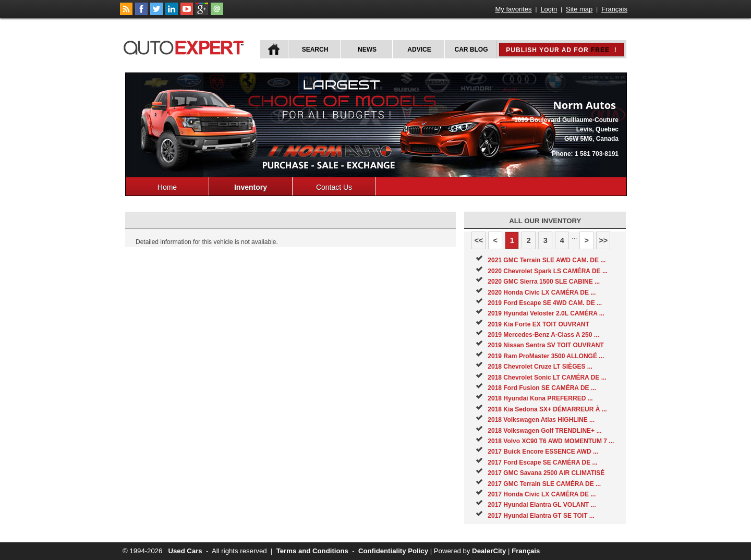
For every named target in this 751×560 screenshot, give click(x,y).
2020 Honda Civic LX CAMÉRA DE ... (542, 293)
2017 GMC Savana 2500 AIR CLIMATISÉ (546, 473)
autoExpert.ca (186, 46)
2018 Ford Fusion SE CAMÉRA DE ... (542, 388)
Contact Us (334, 187)
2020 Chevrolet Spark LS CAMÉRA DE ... (548, 271)
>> (603, 240)
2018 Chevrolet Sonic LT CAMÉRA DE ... (547, 378)
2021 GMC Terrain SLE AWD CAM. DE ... (547, 260)
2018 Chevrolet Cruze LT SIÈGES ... (540, 367)
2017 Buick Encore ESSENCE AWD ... (543, 452)
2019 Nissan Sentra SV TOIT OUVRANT (546, 345)
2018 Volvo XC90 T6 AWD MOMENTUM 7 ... (551, 441)
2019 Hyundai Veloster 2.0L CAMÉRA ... (546, 313)
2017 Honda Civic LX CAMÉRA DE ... (542, 494)
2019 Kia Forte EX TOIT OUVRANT (538, 324)
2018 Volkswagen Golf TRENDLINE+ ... (544, 431)
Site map (579, 9)
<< (479, 240)
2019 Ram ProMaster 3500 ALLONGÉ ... (546, 356)
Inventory (251, 187)
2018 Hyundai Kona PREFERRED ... (540, 398)
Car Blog (471, 50)
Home (167, 187)
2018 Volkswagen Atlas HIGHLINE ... (541, 420)
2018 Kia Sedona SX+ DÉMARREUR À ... (547, 409)
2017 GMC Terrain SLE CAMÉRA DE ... (544, 484)
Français (614, 9)
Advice (419, 50)
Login (549, 9)
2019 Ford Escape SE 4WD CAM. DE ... (545, 303)
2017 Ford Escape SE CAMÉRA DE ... (542, 462)
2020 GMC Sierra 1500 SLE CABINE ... (544, 282)
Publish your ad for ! (561, 50)
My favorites (514, 9)
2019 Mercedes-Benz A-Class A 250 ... (543, 335)
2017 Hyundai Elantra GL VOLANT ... (542, 505)
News (367, 50)
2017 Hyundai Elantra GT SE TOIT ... (541, 516)
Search (315, 50)
